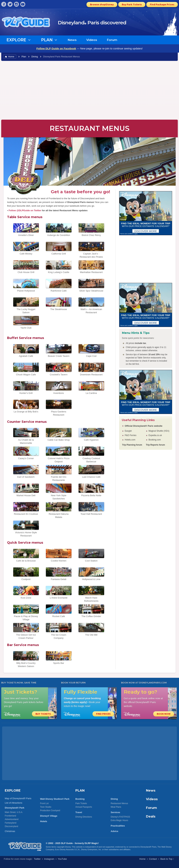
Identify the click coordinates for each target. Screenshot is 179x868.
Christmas (10, 831)
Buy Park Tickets (132, 4)
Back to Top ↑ (167, 859)
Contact (153, 859)
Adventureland (12, 819)
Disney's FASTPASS (120, 817)
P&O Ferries (131, 435)
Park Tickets (81, 803)
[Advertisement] (89, 90)
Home (11, 57)
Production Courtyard (50, 810)
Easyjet (128, 431)
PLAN (80, 791)
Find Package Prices (162, 4)
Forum (112, 40)
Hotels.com (130, 440)
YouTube (62, 859)
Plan (24, 57)
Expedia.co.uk (155, 435)
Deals (151, 816)
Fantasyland (11, 823)
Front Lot (44, 803)
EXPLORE (13, 791)
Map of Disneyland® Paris (18, 798)
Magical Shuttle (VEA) (159, 431)
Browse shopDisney (102, 4)
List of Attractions (14, 803)
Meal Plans (116, 807)
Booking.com (155, 440)
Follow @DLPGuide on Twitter (25, 210)
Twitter (37, 859)
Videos (92, 40)
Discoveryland (11, 826)
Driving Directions (84, 817)
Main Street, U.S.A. (14, 812)
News (72, 40)
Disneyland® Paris (148, 847)
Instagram (49, 859)
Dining (35, 57)
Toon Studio (46, 807)
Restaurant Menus (119, 803)
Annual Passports (84, 807)
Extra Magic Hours (119, 820)
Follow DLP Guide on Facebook (56, 48)
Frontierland (10, 816)
